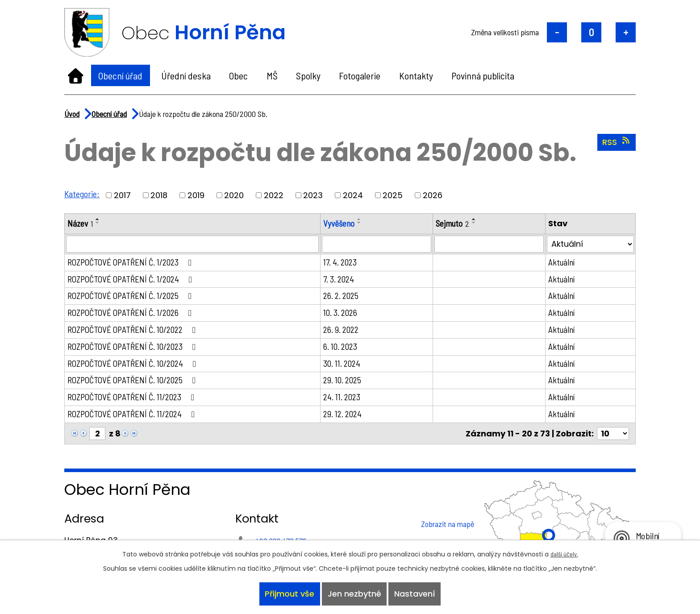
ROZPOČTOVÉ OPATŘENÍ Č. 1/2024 (134, 280)
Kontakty (416, 75)
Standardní (591, 32)
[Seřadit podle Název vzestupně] (98, 219)
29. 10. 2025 (347, 384)
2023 (313, 195)
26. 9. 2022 (345, 332)
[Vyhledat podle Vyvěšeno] (380, 245)
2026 (433, 195)
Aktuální (563, 263)
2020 (234, 195)
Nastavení (416, 593)
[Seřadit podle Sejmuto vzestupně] (478, 219)
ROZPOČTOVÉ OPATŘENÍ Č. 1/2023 (133, 263)
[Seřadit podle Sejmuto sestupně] (478, 223)
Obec (238, 75)
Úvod (76, 75)
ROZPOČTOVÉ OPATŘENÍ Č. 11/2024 (135, 418)
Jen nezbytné (354, 593)
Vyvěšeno (343, 224)
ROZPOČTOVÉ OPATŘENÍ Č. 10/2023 (135, 349)
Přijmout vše (288, 593)
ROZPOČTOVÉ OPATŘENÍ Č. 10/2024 (136, 366)
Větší (626, 32)
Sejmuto (456, 224)
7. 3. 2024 (343, 280)
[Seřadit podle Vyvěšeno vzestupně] (364, 219)
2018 (159, 195)
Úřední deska (186, 75)
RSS (617, 142)
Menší (557, 32)
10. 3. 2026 (345, 315)
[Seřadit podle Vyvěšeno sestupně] (364, 223)
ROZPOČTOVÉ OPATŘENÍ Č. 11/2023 (135, 401)
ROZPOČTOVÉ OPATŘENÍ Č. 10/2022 (135, 332)
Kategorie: (82, 194)
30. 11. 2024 (346, 366)
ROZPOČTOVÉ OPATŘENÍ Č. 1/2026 (133, 315)
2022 (274, 195)
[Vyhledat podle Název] (195, 245)
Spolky (308, 75)
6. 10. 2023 (345, 349)
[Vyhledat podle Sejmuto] (491, 245)
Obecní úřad (120, 75)
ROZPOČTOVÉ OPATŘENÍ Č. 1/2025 (133, 297)
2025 (393, 195)
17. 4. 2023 (344, 263)
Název (80, 224)
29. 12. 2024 (347, 418)
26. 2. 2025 (345, 297)
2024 (353, 195)
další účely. (564, 552)
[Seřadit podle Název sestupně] (98, 223)
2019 (196, 195)
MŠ (272, 75)
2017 (123, 195)
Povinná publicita (483, 75)
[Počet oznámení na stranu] (613, 438)
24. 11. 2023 (346, 401)
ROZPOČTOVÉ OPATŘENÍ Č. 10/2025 (135, 384)
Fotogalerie (360, 75)
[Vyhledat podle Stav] (591, 245)
